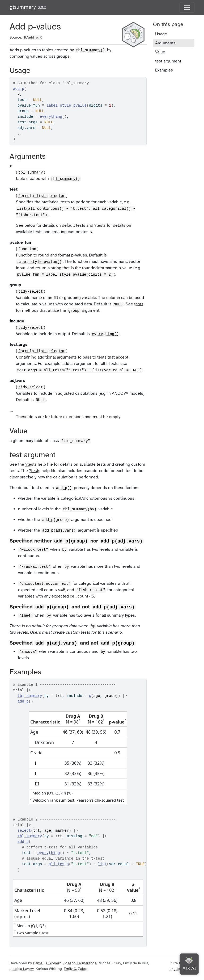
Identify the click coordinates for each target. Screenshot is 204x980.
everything (51, 117)
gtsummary (23, 7)
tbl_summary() (90, 50)
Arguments (165, 43)
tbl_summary (30, 696)
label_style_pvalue (67, 106)
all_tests (59, 864)
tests (139, 304)
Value (160, 52)
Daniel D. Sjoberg (47, 963)
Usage (161, 34)
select (24, 831)
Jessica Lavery (22, 969)
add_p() (64, 488)
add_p (19, 89)
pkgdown (177, 969)
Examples (164, 70)
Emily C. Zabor (76, 969)
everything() (105, 334)
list (102, 864)
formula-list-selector (42, 196)
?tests (100, 225)
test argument (168, 61)
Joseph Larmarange (80, 963)
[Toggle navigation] (187, 7)
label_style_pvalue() (39, 262)
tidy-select (31, 292)
